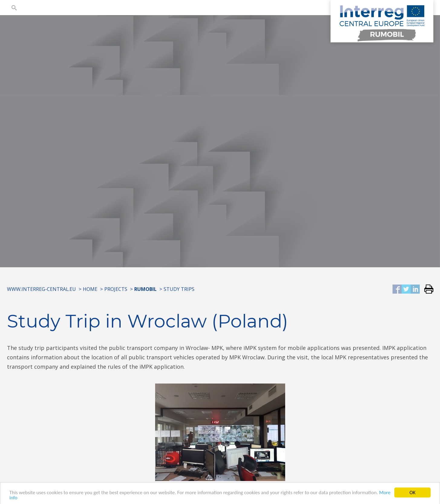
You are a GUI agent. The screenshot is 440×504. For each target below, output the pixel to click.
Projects (116, 289)
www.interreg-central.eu (41, 289)
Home (90, 289)
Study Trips (179, 289)
